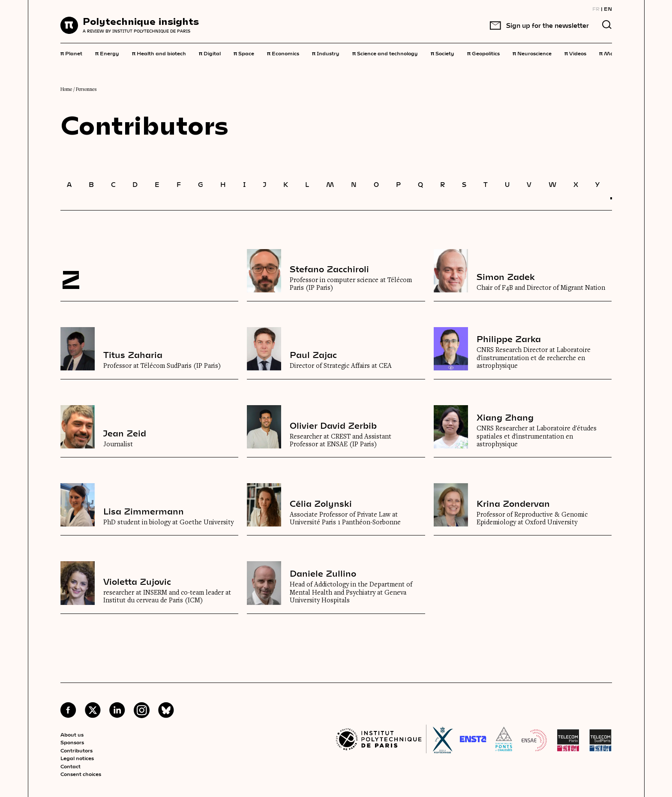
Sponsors (72, 742)
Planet (71, 53)
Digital (210, 53)
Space (244, 53)
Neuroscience (532, 53)
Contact (70, 766)
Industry (326, 53)
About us (72, 734)
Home (66, 90)
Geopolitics (483, 53)
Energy (107, 53)
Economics (283, 53)
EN (608, 9)
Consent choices (81, 774)
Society (442, 53)
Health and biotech (159, 53)
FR (596, 9)
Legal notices (77, 758)
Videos (575, 53)
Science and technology (385, 53)
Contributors (76, 750)
